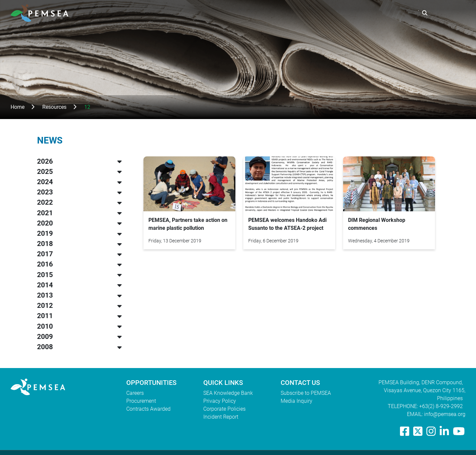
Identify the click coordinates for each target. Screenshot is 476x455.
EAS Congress (395, 13)
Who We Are (270, 13)
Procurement (141, 401)
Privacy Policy (220, 401)
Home (18, 107)
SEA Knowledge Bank (228, 393)
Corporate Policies (224, 409)
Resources (353, 13)
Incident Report (221, 417)
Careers (135, 393)
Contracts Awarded (148, 409)
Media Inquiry (297, 401)
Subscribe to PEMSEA (306, 393)
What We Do (313, 13)
